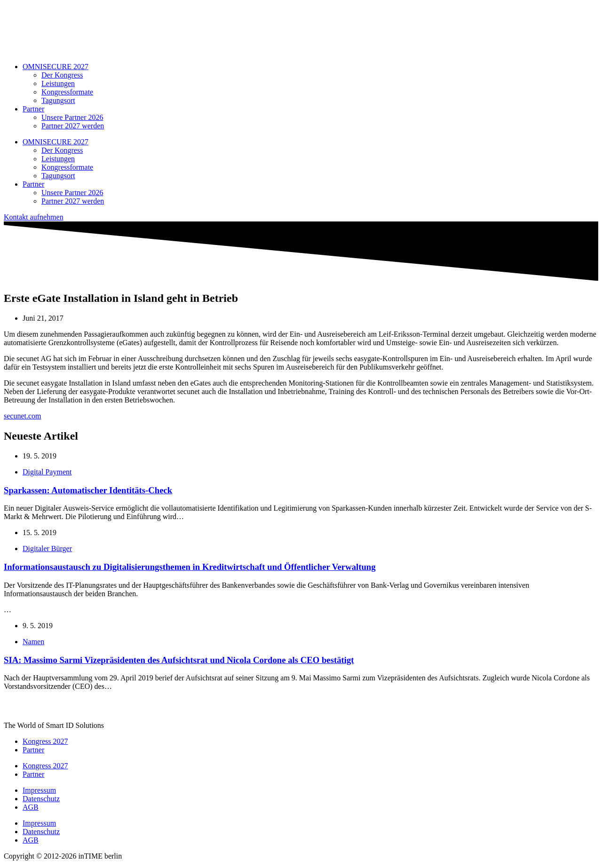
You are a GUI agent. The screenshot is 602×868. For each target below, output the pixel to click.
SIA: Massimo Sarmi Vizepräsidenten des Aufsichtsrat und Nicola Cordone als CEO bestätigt (179, 660)
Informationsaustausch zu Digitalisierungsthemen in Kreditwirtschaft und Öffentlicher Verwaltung (190, 567)
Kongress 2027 (45, 741)
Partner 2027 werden (73, 126)
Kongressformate (67, 92)
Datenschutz (41, 799)
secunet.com (23, 416)
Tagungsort (58, 100)
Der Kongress (62, 75)
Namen (33, 642)
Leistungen (58, 83)
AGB (31, 807)
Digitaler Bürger (47, 548)
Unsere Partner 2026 (72, 117)
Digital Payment (47, 472)
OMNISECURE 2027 (55, 67)
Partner (33, 109)
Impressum (39, 790)
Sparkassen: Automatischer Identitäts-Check (88, 490)
